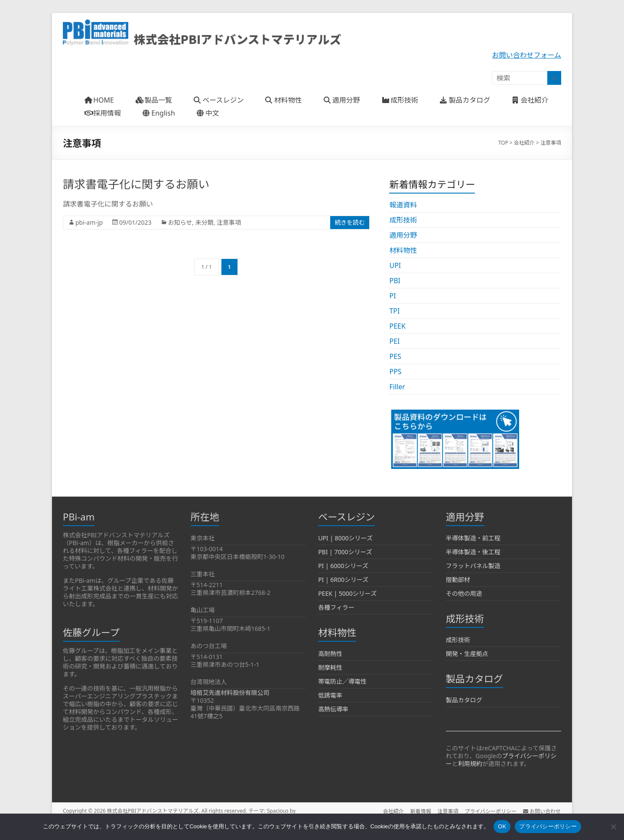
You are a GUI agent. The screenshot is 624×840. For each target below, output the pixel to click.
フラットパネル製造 (473, 566)
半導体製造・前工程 (473, 538)
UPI (395, 265)
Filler (397, 387)
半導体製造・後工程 (473, 552)
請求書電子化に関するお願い (136, 184)
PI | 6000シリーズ (343, 566)
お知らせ (180, 222)
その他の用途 (464, 593)
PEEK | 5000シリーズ (347, 593)
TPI (394, 311)
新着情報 (419, 811)
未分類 (205, 222)
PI (392, 296)
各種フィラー (336, 607)
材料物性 (403, 250)
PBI (395, 281)
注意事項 (229, 222)
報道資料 (403, 205)
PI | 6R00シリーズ (343, 580)
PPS (395, 372)
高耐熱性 (330, 654)
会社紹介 (392, 811)
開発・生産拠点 (467, 654)
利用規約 (470, 764)
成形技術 (403, 220)
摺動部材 (458, 580)
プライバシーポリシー (491, 811)
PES (395, 356)
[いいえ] (613, 827)
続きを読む (350, 222)
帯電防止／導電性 (342, 681)
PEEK (397, 326)
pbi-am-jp (89, 222)
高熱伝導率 (333, 709)
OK (502, 826)
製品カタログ (464, 700)
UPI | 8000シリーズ (345, 538)
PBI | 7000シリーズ (345, 552)
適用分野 (403, 235)
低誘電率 (330, 695)
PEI (394, 341)
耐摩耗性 (330, 667)
